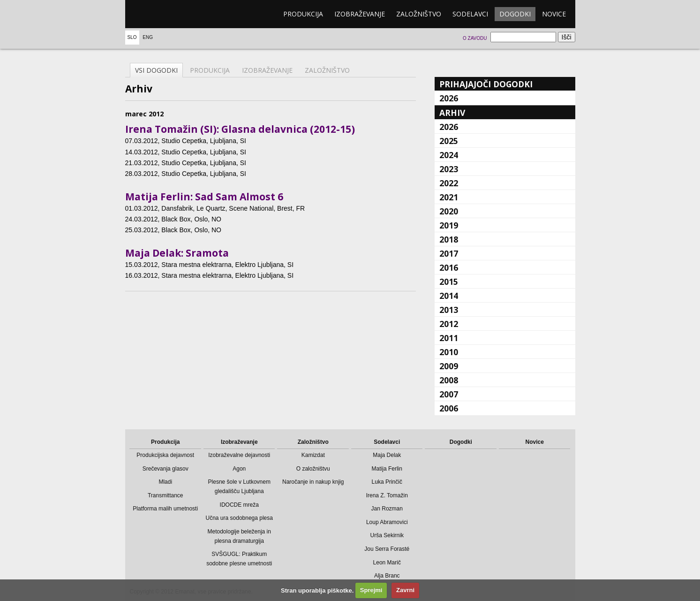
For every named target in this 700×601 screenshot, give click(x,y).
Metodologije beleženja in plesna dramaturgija (239, 536)
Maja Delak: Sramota (177, 253)
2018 (449, 239)
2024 (449, 155)
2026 (449, 98)
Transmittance (166, 495)
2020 (449, 211)
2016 (449, 267)
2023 (449, 169)
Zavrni (405, 590)
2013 (449, 310)
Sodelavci (470, 14)
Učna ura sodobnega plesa (239, 518)
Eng (148, 37)
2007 (449, 394)
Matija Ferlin (387, 469)
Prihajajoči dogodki (486, 84)
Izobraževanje (360, 14)
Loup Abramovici (387, 522)
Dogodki (515, 14)
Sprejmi (371, 590)
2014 (449, 296)
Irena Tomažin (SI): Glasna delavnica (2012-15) (240, 129)
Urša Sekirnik (387, 535)
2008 (449, 380)
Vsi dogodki (156, 70)
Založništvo (419, 14)
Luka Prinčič (387, 482)
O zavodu (475, 38)
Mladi (165, 482)
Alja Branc (387, 576)
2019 (449, 225)
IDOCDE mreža (239, 505)
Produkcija (303, 14)
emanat (170, 14)
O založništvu (313, 469)
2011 (449, 338)
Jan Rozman (387, 509)
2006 (449, 408)
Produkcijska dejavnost (165, 455)
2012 (449, 324)
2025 (449, 141)
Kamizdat (313, 455)
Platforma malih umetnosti (165, 509)
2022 (449, 183)
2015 (449, 281)
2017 (449, 253)
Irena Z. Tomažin (387, 495)
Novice (554, 14)
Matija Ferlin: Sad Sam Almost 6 (204, 197)
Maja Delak (387, 455)
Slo (132, 37)
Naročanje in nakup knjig (313, 482)
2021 (449, 197)
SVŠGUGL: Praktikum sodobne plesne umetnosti (239, 559)
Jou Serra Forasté (387, 549)
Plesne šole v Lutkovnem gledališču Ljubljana (239, 487)
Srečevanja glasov (166, 469)
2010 (449, 352)
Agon (239, 469)
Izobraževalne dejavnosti (239, 455)
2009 (449, 366)
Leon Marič (387, 563)
